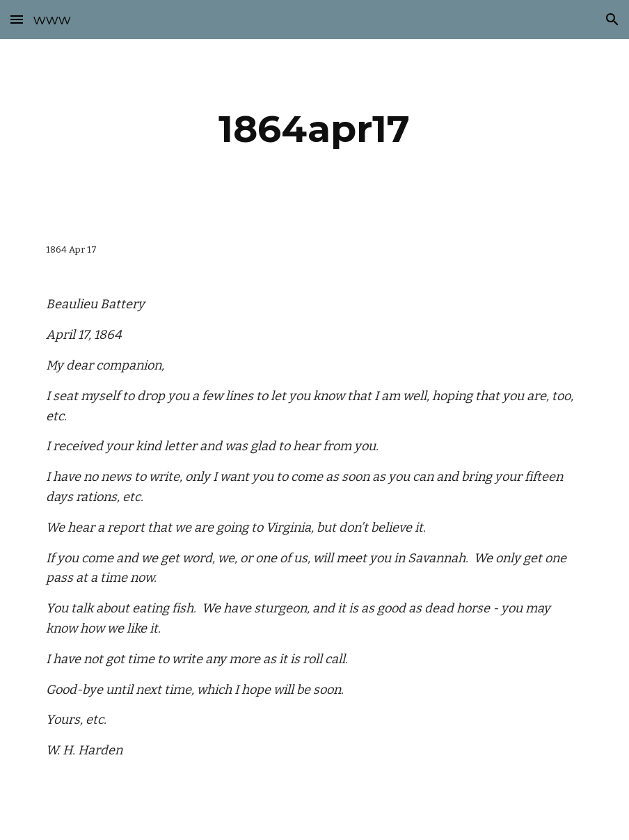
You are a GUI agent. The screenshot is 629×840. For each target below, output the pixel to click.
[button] (17, 19)
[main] (314, 129)
